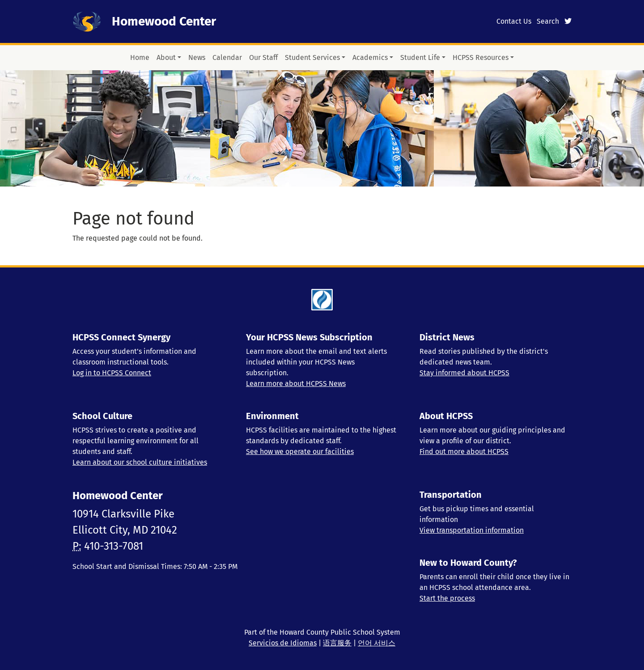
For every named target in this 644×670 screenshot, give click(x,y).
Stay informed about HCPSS (464, 373)
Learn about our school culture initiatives (140, 462)
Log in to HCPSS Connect (112, 373)
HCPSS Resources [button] (481, 57)
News (197, 57)
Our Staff (263, 57)
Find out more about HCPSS (464, 452)
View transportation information (472, 530)
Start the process (447, 598)
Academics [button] (370, 57)
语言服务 (337, 643)
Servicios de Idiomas (283, 643)
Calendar (227, 57)
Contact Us (514, 21)
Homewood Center (164, 21)
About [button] (166, 57)
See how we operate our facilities (300, 452)
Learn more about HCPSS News (296, 384)
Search (548, 21)
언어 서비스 (377, 643)
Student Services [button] (312, 57)
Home (140, 57)
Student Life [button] (420, 57)
